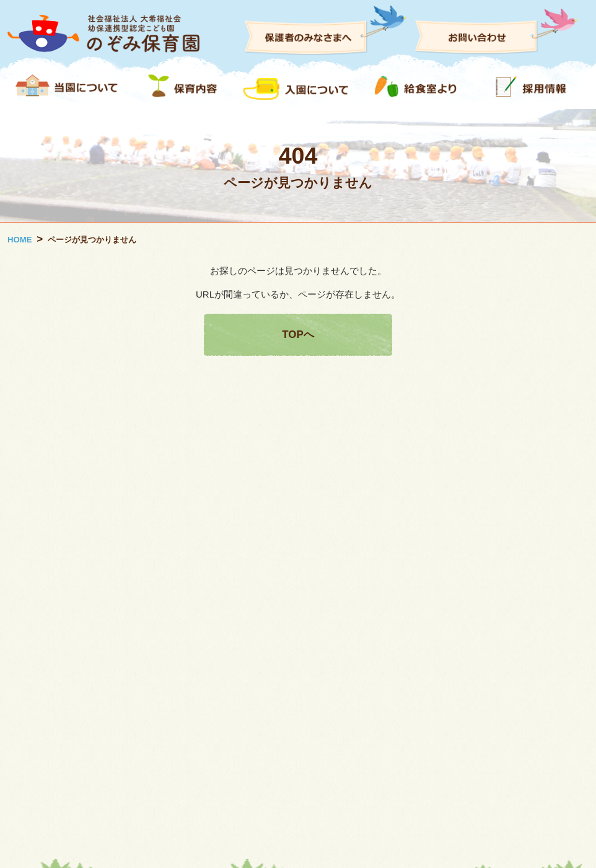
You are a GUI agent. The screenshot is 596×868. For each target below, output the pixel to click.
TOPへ (298, 334)
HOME (20, 240)
